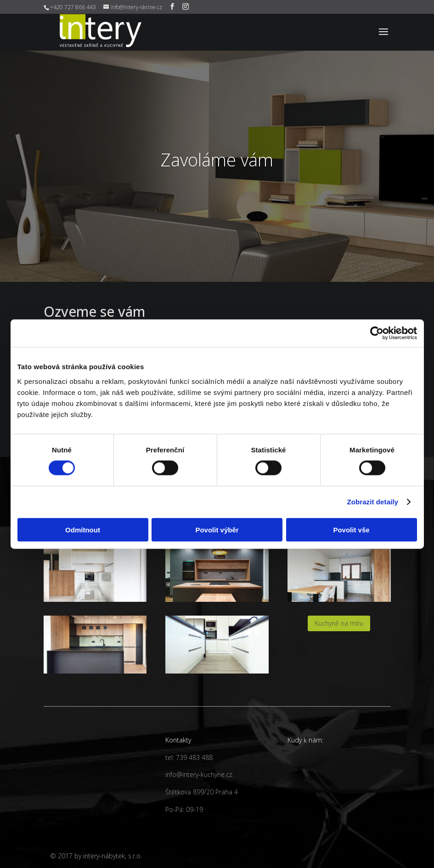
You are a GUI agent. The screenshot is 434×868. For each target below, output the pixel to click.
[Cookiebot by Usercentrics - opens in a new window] (377, 333)
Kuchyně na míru (339, 623)
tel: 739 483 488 (189, 757)
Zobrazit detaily (372, 502)
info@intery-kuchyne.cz (199, 774)
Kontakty (178, 740)
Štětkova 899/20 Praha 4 (202, 792)
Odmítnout (83, 529)
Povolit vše (351, 529)
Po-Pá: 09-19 (184, 809)
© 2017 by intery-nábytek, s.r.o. (96, 856)
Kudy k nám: (305, 740)
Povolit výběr (217, 529)
